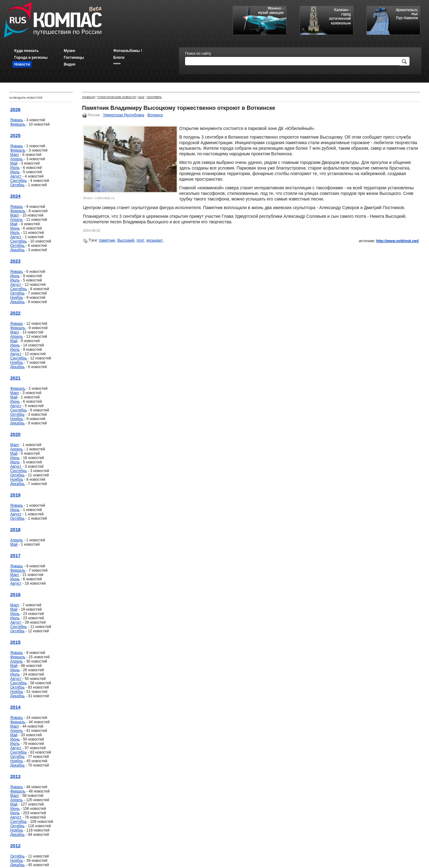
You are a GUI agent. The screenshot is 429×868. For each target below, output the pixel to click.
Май (14, 163)
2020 (15, 434)
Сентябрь (19, 181)
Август (16, 176)
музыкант (155, 240)
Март (15, 155)
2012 (15, 846)
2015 (15, 642)
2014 (15, 707)
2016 (15, 594)
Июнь (15, 168)
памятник (107, 240)
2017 (15, 555)
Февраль (18, 124)
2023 (15, 261)
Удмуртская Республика (124, 115)
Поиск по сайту (198, 54)
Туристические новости (117, 97)
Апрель (17, 159)
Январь (17, 120)
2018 (15, 529)
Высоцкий (126, 240)
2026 (15, 109)
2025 (15, 135)
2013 (15, 776)
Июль (15, 172)
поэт (140, 240)
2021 (15, 378)
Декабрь (17, 250)
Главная (88, 97)
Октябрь (17, 185)
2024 (15, 196)
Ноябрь (17, 298)
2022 (15, 313)
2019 (15, 495)
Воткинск (155, 115)
